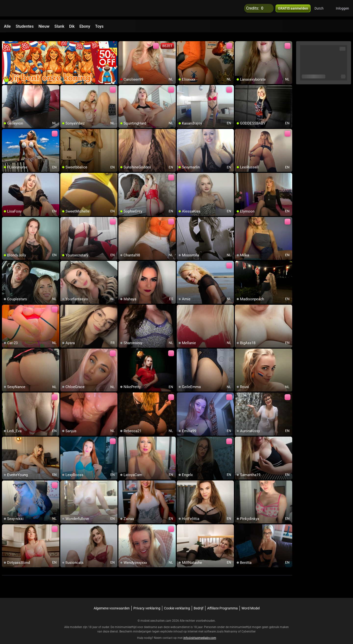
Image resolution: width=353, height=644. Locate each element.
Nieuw (44, 26)
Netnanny (231, 626)
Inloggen (342, 10)
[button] (322, 10)
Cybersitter (249, 626)
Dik (72, 26)
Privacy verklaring (147, 602)
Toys (99, 26)
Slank (59, 26)
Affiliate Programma (222, 602)
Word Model (251, 602)
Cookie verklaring (177, 602)
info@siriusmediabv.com (200, 632)
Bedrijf (199, 602)
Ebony (85, 26)
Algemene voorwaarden (112, 602)
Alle (7, 26)
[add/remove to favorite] (122, 39)
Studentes (25, 26)
